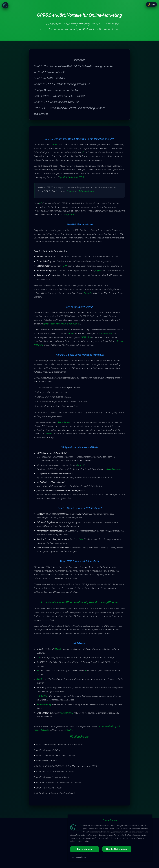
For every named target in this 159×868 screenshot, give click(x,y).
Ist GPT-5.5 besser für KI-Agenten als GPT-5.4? (56, 771)
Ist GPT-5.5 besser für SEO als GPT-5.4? (53, 777)
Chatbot (48, 434)
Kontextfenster (106, 333)
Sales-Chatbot (64, 422)
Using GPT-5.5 (69, 215)
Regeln (98, 270)
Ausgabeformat (113, 469)
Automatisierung (86, 191)
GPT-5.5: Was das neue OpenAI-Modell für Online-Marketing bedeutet (74, 66)
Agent (39, 679)
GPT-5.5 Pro (86, 337)
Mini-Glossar (41, 114)
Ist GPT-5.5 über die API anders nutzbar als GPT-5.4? (59, 782)
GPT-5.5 (71, 333)
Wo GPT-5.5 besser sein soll (49, 72)
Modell (55, 145)
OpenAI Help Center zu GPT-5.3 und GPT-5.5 (62, 324)
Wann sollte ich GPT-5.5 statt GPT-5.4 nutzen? (56, 755)
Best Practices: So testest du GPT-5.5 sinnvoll (59, 96)
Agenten (71, 191)
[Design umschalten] (151, 4)
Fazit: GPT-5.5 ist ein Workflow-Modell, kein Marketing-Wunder (69, 108)
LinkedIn (68, 730)
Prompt (80, 465)
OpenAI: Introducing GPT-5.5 (71, 177)
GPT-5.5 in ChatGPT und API (49, 78)
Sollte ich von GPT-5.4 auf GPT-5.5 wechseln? (56, 793)
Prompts (88, 293)
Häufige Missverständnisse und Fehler (56, 90)
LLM (38, 657)
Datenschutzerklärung (78, 857)
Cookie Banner (110, 820)
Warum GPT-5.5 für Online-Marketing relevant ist (62, 84)
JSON (80, 539)
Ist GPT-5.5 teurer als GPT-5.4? (49, 788)
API (41, 203)
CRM (65, 266)
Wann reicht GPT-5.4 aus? (47, 761)
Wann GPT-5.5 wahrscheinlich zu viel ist (56, 102)
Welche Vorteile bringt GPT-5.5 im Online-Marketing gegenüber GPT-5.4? (68, 766)
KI (83, 152)
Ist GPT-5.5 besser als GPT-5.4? (49, 750)
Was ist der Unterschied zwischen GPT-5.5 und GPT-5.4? (60, 744)
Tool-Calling (42, 696)
